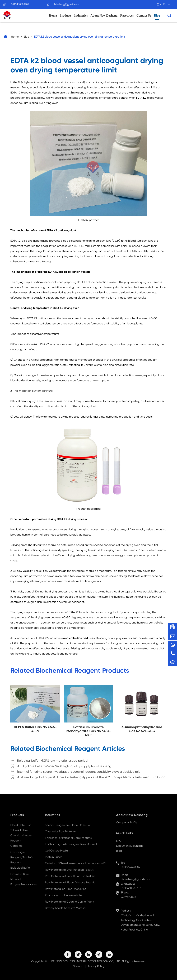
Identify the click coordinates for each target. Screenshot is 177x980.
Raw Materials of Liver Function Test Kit (69, 870)
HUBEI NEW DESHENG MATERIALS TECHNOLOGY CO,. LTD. (84, 961)
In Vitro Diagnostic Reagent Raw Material (71, 844)
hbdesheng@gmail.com (66, 4)
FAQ (119, 841)
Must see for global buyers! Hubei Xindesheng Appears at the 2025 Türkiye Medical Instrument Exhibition (91, 777)
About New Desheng (104, 16)
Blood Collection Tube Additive (21, 828)
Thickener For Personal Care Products (68, 838)
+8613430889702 (19, 4)
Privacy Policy (96, 966)
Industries (81, 16)
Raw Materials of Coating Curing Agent (70, 902)
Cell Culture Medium (58, 851)
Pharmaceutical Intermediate (63, 895)
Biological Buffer (20, 868)
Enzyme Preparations (24, 884)
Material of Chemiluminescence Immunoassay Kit (76, 863)
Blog (157, 16)
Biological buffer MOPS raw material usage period (52, 761)
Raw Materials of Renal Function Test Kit (70, 876)
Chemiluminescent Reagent (22, 838)
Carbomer (17, 846)
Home (53, 16)
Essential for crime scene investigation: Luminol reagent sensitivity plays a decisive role (78, 772)
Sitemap (78, 966)
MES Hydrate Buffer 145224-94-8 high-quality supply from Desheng (64, 766)
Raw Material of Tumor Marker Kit (66, 889)
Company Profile (127, 822)
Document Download (130, 846)
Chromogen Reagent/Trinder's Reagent (22, 857)
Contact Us (144, 16)
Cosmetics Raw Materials (61, 831)
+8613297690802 (130, 867)
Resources (127, 16)
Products (66, 16)
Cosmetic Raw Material (20, 877)
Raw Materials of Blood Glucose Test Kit (70, 882)
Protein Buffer (53, 857)
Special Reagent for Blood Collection (68, 825)
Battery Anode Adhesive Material (66, 908)
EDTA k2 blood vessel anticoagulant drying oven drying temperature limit (80, 37)
